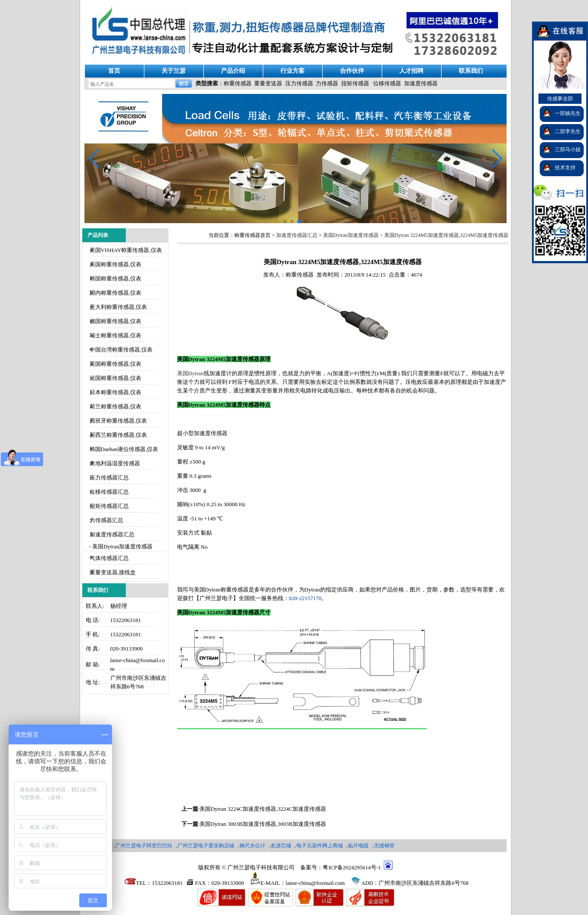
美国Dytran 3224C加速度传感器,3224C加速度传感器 (263, 809)
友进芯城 (281, 846)
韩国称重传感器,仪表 (115, 279)
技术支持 (565, 168)
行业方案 (292, 71)
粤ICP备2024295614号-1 (352, 867)
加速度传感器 (421, 83)
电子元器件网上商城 (320, 846)
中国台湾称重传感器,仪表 (121, 350)
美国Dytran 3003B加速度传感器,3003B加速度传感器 (263, 824)
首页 (114, 71)
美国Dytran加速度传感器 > (354, 235)
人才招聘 (411, 71)
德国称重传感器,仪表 (115, 321)
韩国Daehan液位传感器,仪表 (124, 449)
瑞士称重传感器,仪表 (115, 335)
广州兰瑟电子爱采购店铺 (206, 846)
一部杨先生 (568, 113)
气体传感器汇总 (109, 558)
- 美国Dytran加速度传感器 (120, 546)
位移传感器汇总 (109, 492)
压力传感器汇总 (109, 478)
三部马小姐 (568, 149)
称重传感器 (238, 83)
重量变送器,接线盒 (113, 572)
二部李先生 (568, 131)
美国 (190, 373)
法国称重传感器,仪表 (115, 378)
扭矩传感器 (355, 83)
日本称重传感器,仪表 (115, 392)
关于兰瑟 (174, 71)
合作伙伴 (352, 71)
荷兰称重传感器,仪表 (115, 406)
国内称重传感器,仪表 (115, 293)
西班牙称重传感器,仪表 (118, 421)
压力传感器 (299, 83)
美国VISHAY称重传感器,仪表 (126, 250)
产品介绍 (233, 71)
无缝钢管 (384, 846)
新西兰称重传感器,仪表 (118, 435)
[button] (496, 159)
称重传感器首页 (252, 235)
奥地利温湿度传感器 (115, 463)
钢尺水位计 (252, 846)
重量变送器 (268, 83)
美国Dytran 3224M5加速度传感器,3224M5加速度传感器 (446, 235)
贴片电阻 (358, 846)
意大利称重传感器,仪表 (118, 307)
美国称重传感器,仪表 (115, 264)
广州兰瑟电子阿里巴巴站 (144, 846)
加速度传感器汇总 (112, 534)
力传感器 (327, 83)
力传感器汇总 (106, 520)
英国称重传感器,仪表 (115, 364)
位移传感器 (387, 83)
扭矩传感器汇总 (109, 506)
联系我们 (471, 71)
